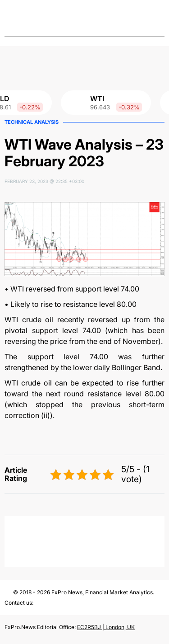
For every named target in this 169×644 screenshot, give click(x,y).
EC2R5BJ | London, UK (106, 627)
